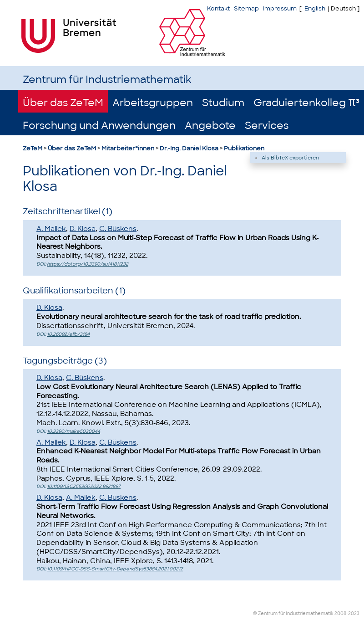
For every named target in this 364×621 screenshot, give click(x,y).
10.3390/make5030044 (73, 431)
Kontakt (218, 8)
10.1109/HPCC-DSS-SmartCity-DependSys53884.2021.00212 (115, 569)
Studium (223, 103)
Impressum (280, 8)
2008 (340, 613)
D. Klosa (83, 229)
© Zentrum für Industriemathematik (293, 613)
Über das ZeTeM (63, 103)
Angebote (210, 126)
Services (267, 126)
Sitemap (246, 8)
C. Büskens (118, 229)
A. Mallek (51, 229)
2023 (354, 613)
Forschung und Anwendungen (99, 126)
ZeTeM (33, 148)
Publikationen (244, 148)
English (315, 8)
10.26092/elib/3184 (68, 334)
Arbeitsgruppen (153, 103)
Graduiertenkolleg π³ (306, 103)
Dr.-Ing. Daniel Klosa (189, 148)
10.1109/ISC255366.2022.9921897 (84, 486)
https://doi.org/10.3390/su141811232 (88, 264)
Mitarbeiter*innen (128, 148)
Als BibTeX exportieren (290, 158)
